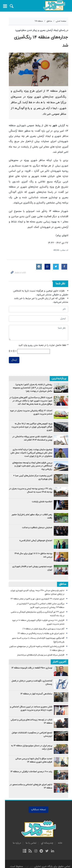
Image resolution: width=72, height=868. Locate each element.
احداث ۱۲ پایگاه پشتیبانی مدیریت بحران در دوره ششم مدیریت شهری (28, 402)
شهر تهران (29, 856)
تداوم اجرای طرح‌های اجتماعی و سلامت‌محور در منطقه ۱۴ (31, 776)
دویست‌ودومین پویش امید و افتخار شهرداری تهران (30, 556)
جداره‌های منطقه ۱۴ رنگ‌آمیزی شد (38, 37)
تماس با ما (29, 832)
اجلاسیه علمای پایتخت (42, 491)
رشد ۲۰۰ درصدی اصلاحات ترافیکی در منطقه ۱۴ (31, 761)
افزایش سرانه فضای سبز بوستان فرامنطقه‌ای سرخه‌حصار (41, 644)
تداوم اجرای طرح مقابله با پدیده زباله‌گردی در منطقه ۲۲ (41, 623)
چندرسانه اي (45, 832)
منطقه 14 (39, 21)
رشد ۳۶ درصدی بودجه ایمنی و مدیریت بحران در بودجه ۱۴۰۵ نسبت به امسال (31, 480)
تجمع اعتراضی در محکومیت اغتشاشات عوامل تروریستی (32, 724)
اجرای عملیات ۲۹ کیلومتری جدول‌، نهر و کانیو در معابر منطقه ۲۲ (37, 588)
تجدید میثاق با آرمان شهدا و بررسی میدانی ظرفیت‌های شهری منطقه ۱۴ (29, 750)
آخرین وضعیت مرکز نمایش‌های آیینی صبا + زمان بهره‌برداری (30, 467)
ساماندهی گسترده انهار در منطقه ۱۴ (36, 683)
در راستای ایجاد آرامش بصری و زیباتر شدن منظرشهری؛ (42, 30)
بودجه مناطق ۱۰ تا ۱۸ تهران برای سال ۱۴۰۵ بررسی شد (29, 543)
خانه (58, 832)
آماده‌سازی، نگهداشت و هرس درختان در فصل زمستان (28, 670)
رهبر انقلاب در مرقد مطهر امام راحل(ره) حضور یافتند (29, 504)
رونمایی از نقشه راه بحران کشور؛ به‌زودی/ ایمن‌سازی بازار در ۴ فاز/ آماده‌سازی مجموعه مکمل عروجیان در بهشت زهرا (29, 377)
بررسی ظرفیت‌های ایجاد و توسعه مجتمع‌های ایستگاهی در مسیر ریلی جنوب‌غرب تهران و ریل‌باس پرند (30, 455)
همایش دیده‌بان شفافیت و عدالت (37, 517)
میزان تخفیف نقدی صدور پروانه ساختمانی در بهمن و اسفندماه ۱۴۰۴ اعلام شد (29, 428)
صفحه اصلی (61, 21)
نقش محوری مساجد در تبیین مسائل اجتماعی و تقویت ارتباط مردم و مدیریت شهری (31, 698)
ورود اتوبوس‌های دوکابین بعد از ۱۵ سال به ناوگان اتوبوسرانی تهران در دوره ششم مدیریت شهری (31, 415)
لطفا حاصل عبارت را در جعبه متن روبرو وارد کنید (43, 335)
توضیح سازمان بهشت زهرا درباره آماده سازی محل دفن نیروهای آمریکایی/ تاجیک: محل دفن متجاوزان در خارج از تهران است (28, 442)
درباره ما (14, 832)
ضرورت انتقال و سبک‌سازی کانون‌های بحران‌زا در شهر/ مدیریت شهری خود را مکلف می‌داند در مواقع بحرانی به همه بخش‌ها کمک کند (28, 390)
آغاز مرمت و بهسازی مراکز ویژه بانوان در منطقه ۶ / (43, 618)
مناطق (49, 21)
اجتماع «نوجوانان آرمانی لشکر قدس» (36, 530)
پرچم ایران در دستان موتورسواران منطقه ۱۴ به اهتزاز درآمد (29, 737)
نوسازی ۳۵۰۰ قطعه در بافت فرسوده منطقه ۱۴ (32, 657)
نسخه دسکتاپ (36, 799)
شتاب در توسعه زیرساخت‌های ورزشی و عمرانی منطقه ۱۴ (28, 711)
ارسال (9, 349)
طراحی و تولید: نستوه (38, 863)
